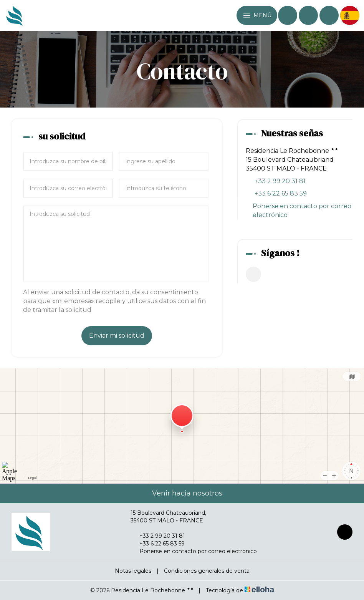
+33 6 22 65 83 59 (158, 544)
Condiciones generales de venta (207, 571)
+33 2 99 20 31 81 (158, 536)
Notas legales (133, 571)
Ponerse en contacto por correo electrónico (302, 210)
